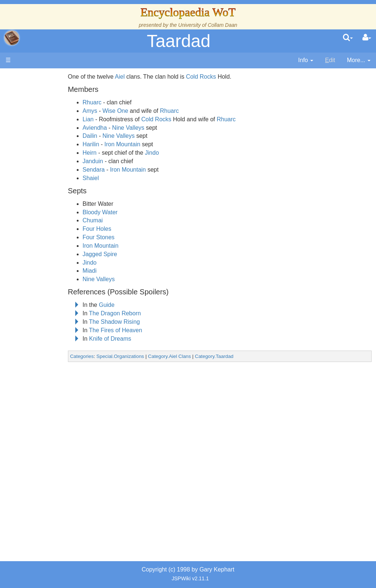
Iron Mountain (140, 144)
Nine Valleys (146, 128)
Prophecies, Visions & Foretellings (50, 366)
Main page (34, 77)
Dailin (108, 136)
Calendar (47, 190)
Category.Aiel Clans (187, 356)
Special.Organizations (138, 356)
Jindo (170, 153)
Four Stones (117, 237)
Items (42, 349)
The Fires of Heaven (133, 330)
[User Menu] (367, 38)
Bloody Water (118, 212)
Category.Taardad (232, 356)
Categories (100, 356)
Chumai (111, 220)
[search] (348, 38)
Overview (62, 215)
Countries (62, 223)
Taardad (179, 41)
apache (12, 38)
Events (44, 198)
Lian (106, 119)
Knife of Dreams (128, 339)
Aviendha (113, 128)
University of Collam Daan (208, 25)
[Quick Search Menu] (348, 38)
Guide (125, 305)
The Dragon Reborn (133, 313)
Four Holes (115, 229)
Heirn (108, 153)
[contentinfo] (306, 60)
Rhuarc (110, 102)
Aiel (138, 77)
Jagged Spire (118, 254)
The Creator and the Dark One (52, 131)
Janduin (111, 161)
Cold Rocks (219, 77)
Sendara (112, 170)
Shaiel (109, 178)
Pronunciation (53, 417)
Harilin (109, 144)
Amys (108, 111)
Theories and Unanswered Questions (52, 400)
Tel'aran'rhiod (52, 383)
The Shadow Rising (132, 322)
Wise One (133, 111)
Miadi (108, 271)
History (44, 181)
